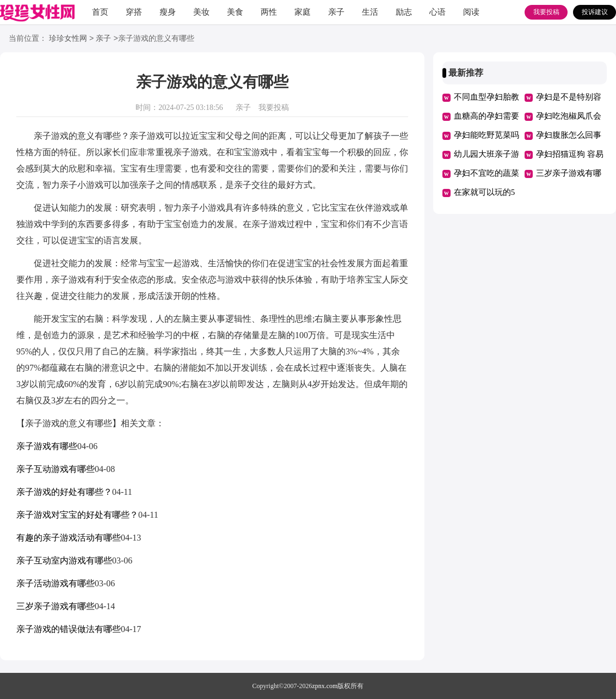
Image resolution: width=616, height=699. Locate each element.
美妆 (201, 12)
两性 (269, 12)
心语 (438, 12)
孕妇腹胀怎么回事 (569, 135)
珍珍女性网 (68, 39)
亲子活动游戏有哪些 (56, 583)
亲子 (336, 12)
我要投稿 (546, 12)
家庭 (303, 12)
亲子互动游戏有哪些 (56, 469)
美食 (235, 12)
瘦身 (168, 12)
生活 (370, 12)
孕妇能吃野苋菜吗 (486, 135)
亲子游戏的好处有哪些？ (64, 492)
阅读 (471, 12)
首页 (100, 12)
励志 (404, 12)
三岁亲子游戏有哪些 (56, 606)
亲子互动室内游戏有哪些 (64, 560)
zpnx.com (325, 686)
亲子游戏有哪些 (47, 446)
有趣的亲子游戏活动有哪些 (69, 538)
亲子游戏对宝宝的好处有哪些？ (77, 515)
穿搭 (134, 12)
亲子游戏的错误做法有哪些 (69, 629)
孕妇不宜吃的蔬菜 (486, 173)
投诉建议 (595, 12)
